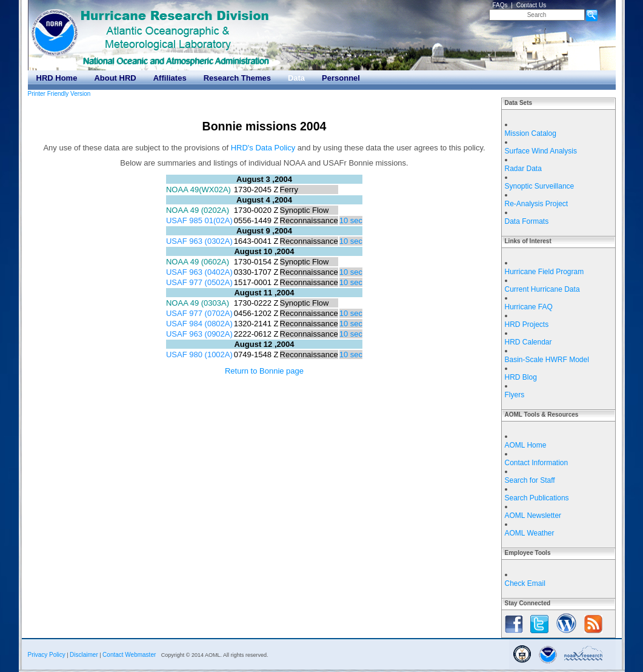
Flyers (515, 395)
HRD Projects (527, 324)
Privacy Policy (47, 655)
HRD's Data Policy (263, 148)
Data (296, 78)
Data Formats (527, 221)
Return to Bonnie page (264, 371)
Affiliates (170, 78)
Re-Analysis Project (537, 204)
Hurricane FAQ (529, 307)
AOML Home (526, 445)
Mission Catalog (531, 133)
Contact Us (531, 5)
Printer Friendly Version (59, 94)
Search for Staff (530, 480)
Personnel (341, 78)
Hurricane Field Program (545, 272)
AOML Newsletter (533, 516)
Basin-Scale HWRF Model (547, 360)
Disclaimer (84, 655)
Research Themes (237, 78)
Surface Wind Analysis (541, 151)
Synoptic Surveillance (540, 186)
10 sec (351, 220)
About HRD (115, 78)
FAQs (500, 5)
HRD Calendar (528, 342)
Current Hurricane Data (542, 289)
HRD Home (57, 78)
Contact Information (537, 463)
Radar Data (523, 169)
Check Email (525, 583)
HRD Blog (521, 377)
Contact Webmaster (129, 655)
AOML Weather (530, 533)
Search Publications (537, 498)
